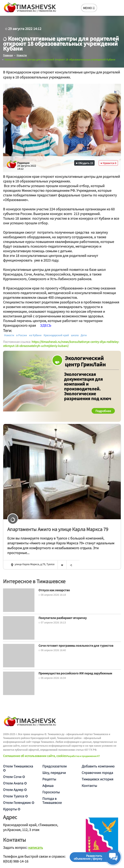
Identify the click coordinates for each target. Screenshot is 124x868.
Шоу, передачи (54, 773)
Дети (84, 335)
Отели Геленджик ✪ (19, 802)
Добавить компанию (98, 766)
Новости (9, 335)
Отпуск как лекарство (54, 590)
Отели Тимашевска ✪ (18, 768)
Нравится (108, 163)
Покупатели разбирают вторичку (63, 618)
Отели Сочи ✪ (14, 777)
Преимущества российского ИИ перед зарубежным (75, 673)
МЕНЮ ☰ (89, 8)
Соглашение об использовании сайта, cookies (35, 756)
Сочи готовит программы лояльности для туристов (76, 645)
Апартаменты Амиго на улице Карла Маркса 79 (58, 529)
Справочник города (97, 773)
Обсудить (84, 163)
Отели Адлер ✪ (15, 790)
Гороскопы (51, 792)
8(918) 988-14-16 (16, 861)
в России (22, 335)
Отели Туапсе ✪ (15, 796)
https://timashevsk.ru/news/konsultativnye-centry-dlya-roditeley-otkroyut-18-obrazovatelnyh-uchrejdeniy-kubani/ (61, 344)
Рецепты (49, 779)
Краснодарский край (56, 335)
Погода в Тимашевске (52, 800)
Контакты (89, 785)
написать (36, 847)
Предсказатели (55, 766)
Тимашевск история (97, 779)
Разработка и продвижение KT (83, 756)
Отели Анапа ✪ (15, 783)
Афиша (48, 785)
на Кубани (35, 335)
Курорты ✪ (12, 809)
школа (75, 335)
